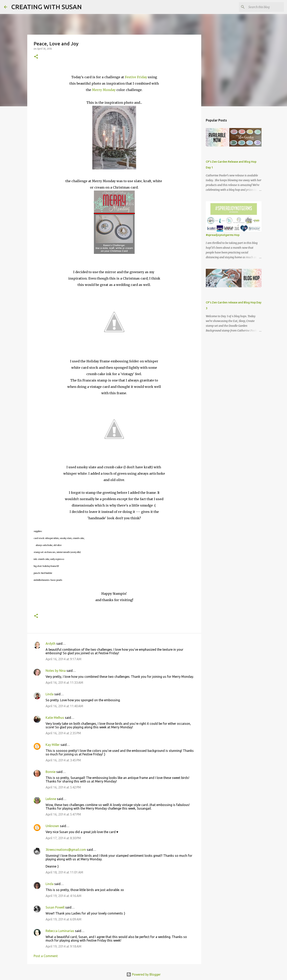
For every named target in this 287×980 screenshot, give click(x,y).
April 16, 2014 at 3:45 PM (63, 760)
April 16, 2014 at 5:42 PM (63, 787)
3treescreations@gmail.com (66, 850)
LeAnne (51, 799)
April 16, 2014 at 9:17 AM (63, 659)
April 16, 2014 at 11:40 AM (64, 706)
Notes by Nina (56, 671)
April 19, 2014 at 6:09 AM (63, 919)
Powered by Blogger (143, 974)
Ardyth (51, 644)
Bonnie (51, 772)
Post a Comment (46, 956)
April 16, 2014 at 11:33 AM (64, 683)
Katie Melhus (55, 718)
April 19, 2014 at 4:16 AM (63, 896)
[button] (36, 57)
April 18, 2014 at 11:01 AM (64, 872)
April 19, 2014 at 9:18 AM (63, 946)
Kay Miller (53, 745)
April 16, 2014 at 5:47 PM (63, 814)
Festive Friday (136, 77)
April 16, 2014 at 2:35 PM (63, 733)
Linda (50, 694)
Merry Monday (104, 90)
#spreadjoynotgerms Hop (223, 235)
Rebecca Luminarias (60, 931)
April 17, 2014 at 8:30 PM (63, 838)
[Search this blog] (263, 7)
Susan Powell (55, 907)
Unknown (52, 826)
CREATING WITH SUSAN (46, 7)
